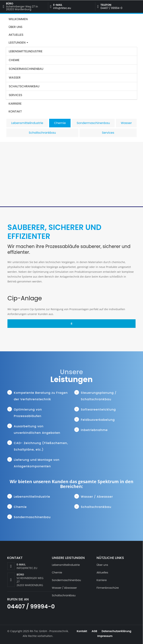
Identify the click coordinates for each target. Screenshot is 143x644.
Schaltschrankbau (24, 86)
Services (15, 95)
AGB (94, 631)
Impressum (105, 636)
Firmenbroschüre (108, 588)
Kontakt (15, 111)
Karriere (15, 104)
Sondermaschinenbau (26, 69)
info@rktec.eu (62, 8)
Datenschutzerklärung (116, 631)
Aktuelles (16, 35)
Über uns (15, 27)
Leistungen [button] (18, 43)
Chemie (14, 60)
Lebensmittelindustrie (26, 51)
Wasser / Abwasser (64, 588)
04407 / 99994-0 (111, 8)
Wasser (15, 78)
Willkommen (18, 19)
